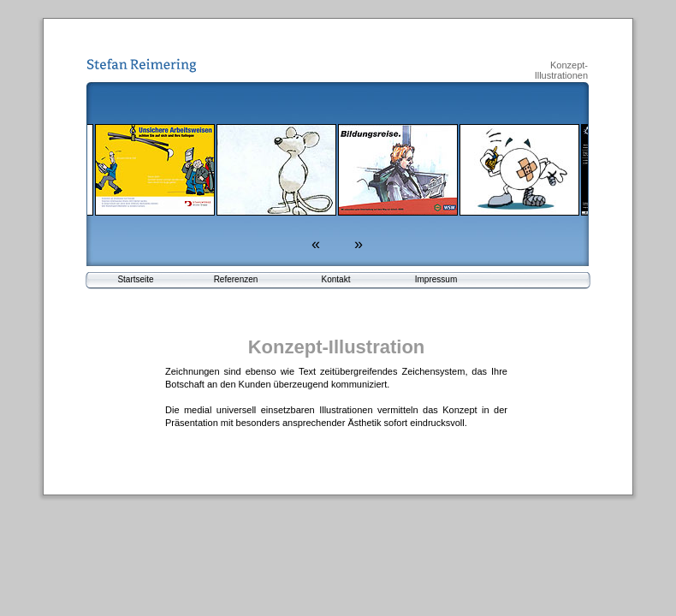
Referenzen (236, 279)
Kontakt (336, 279)
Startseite (135, 279)
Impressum (436, 279)
